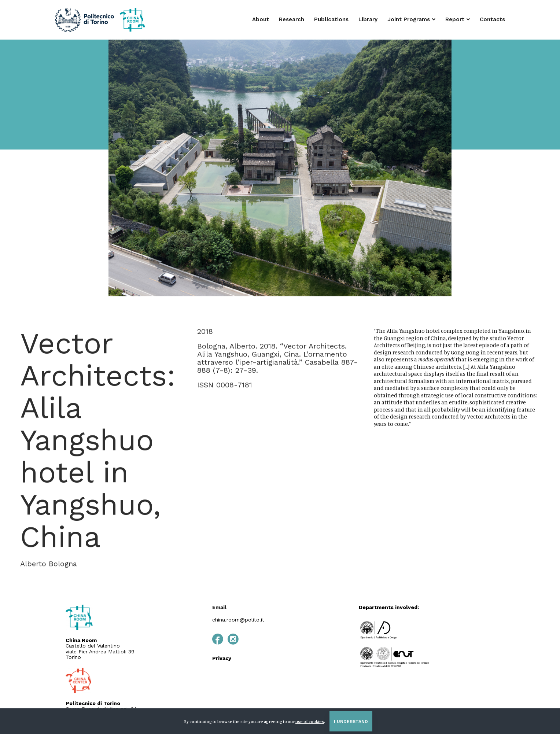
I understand (351, 722)
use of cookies (310, 721)
